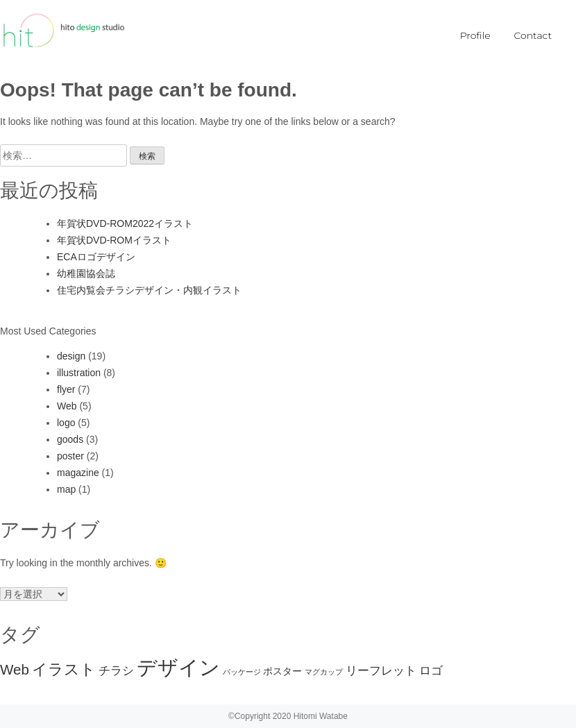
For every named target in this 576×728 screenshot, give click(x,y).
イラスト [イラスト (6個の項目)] (64, 669)
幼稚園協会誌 (86, 273)
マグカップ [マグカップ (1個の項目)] (324, 672)
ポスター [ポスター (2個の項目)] (282, 671)
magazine (78, 473)
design (71, 356)
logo (66, 423)
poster (70, 456)
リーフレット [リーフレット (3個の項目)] (381, 671)
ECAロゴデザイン (96, 257)
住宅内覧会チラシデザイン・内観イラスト (149, 290)
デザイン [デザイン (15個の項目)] (178, 667)
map (66, 489)
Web (67, 406)
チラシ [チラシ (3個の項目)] (116, 671)
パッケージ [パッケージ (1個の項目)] (242, 672)
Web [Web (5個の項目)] (15, 669)
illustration (79, 373)
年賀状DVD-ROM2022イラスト (125, 223)
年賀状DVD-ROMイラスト (114, 240)
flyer (66, 389)
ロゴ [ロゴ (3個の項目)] (431, 671)
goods (70, 439)
